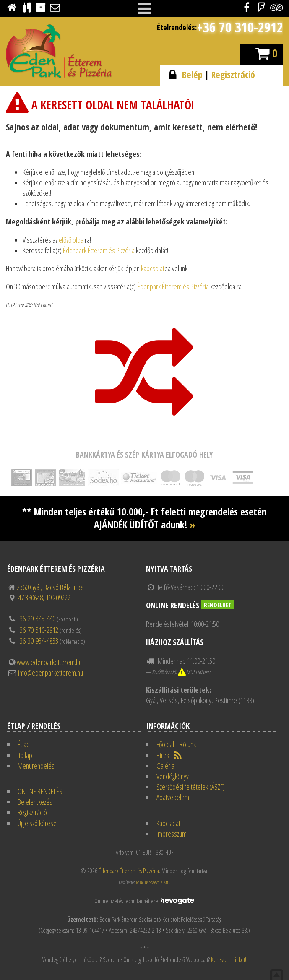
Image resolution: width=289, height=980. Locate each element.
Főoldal (165, 744)
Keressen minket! (229, 960)
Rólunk (188, 744)
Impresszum (172, 834)
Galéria (165, 766)
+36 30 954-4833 (38, 641)
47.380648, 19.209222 (44, 598)
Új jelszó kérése (37, 823)
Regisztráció (233, 74)
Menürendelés (36, 766)
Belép (192, 74)
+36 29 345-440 (36, 619)
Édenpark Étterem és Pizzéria (99, 250)
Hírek (163, 755)
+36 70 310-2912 (240, 27)
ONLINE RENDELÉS (40, 791)
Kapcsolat (168, 823)
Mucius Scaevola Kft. (152, 882)
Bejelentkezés (35, 802)
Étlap (24, 744)
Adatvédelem (173, 797)
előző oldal (72, 240)
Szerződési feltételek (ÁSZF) (191, 787)
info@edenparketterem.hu (51, 673)
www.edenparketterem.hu (49, 662)
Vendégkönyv (173, 776)
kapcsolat (153, 268)
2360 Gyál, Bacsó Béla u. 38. (51, 587)
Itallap (25, 755)
